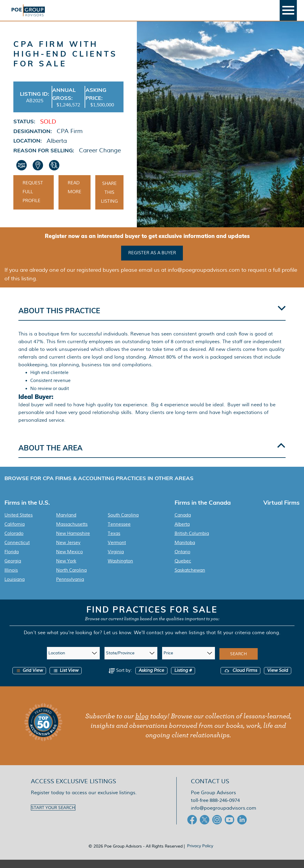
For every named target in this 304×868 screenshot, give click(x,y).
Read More (75, 196)
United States (19, 523)
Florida (12, 560)
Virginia (116, 560)
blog (142, 725)
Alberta (182, 533)
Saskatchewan (190, 578)
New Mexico (69, 560)
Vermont (117, 551)
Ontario (182, 560)
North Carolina (71, 578)
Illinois (11, 578)
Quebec (183, 569)
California (15, 533)
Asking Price (151, 679)
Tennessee (119, 533)
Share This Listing (109, 202)
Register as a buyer (152, 261)
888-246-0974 (225, 809)
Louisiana (15, 588)
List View (66, 679)
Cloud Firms (240, 679)
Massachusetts (72, 533)
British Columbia (192, 542)
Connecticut (17, 551)
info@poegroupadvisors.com (224, 816)
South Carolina (123, 523)
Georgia (13, 569)
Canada (183, 523)
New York (66, 569)
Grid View (29, 679)
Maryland (66, 523)
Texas (114, 542)
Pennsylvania (70, 588)
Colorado (14, 542)
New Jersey (68, 551)
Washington (120, 569)
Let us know (117, 641)
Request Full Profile (33, 201)
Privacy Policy (200, 854)
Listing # (183, 679)
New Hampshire (73, 542)
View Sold (278, 679)
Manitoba (185, 551)
